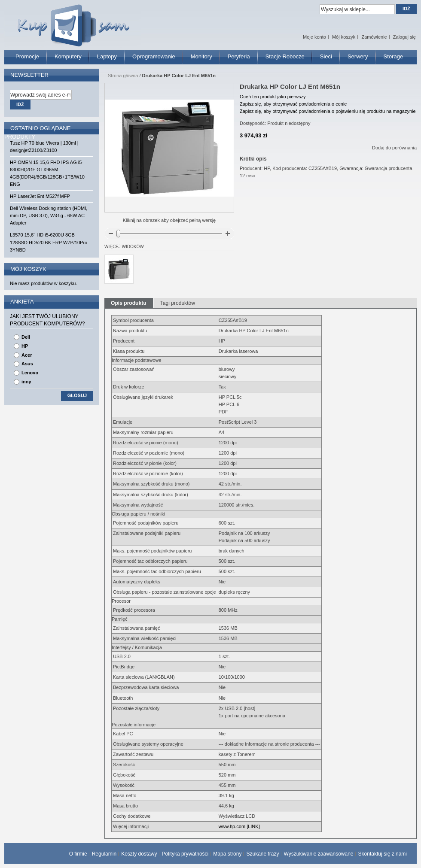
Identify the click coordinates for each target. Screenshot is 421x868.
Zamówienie (374, 37)
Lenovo (30, 373)
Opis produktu (129, 303)
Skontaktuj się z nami (383, 854)
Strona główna (123, 76)
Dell (26, 337)
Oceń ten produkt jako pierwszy (273, 97)
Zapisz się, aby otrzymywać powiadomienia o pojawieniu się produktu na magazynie (328, 111)
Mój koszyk (344, 37)
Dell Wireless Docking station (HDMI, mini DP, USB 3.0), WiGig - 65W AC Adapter (49, 215)
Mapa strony (227, 854)
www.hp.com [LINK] (239, 826)
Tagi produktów (178, 303)
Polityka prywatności (185, 854)
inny (26, 382)
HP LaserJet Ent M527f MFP (40, 196)
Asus (27, 364)
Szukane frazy (262, 854)
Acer (27, 355)
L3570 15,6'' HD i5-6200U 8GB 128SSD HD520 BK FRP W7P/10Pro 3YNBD (49, 242)
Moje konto (314, 37)
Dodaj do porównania (394, 148)
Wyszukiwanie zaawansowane (319, 854)
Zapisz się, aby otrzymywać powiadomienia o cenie (293, 104)
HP (25, 346)
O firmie (78, 854)
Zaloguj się (404, 37)
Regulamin (104, 854)
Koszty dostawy (139, 854)
